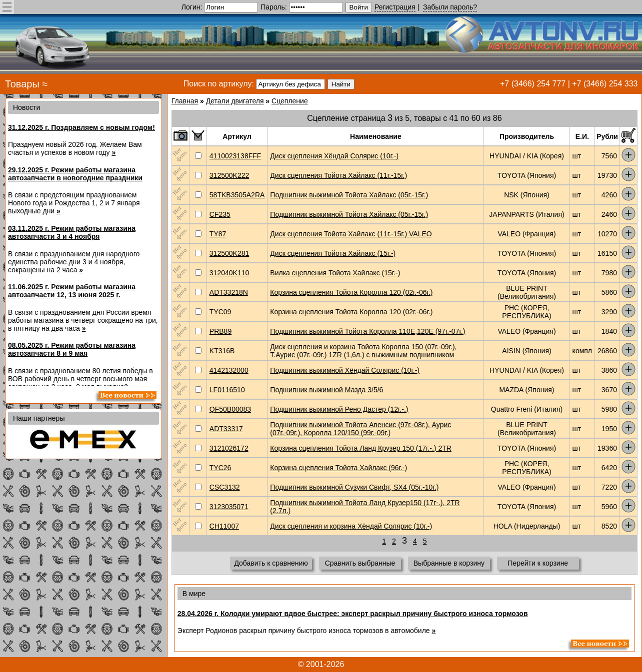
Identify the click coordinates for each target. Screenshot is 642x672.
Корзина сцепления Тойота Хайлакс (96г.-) (338, 468)
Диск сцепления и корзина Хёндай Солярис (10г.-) (351, 526)
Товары (22, 84)
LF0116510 (227, 390)
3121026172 (229, 448)
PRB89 (220, 331)
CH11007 (224, 526)
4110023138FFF (235, 156)
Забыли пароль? (450, 7)
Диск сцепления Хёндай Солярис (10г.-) (334, 156)
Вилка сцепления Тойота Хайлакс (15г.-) (335, 273)
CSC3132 (225, 487)
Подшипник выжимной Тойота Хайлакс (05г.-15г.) (349, 195)
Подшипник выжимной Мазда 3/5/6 (326, 390)
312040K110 (229, 273)
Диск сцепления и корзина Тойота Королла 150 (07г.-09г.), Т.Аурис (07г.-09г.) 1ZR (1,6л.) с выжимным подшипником (363, 351)
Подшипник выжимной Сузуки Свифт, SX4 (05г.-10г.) (354, 487)
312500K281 (229, 253)
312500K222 (229, 175)
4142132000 (229, 370)
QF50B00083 (230, 409)
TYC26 (220, 468)
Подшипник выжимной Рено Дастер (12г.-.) (339, 409)
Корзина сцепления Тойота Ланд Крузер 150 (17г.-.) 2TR (361, 448)
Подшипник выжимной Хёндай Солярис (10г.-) (345, 370)
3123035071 (229, 507)
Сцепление (290, 101)
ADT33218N (229, 292)
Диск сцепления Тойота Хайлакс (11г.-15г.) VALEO (351, 234)
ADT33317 (226, 429)
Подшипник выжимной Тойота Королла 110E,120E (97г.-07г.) (367, 331)
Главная (185, 101)
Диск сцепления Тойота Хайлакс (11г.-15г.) (338, 175)
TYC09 (220, 312)
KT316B (222, 351)
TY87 (218, 234)
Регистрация (395, 7)
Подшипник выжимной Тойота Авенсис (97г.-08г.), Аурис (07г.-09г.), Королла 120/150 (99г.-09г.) (360, 429)
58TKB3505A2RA (237, 195)
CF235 (220, 214)
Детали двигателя (235, 101)
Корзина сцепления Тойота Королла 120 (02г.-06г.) (351, 292)
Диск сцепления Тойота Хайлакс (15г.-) (333, 253)
